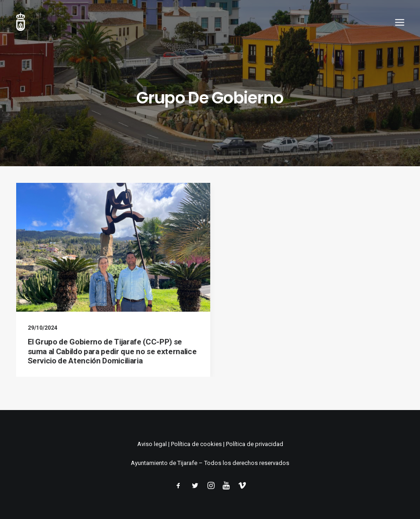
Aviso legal (152, 444)
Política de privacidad (255, 444)
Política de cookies (196, 444)
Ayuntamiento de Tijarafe (164, 463)
